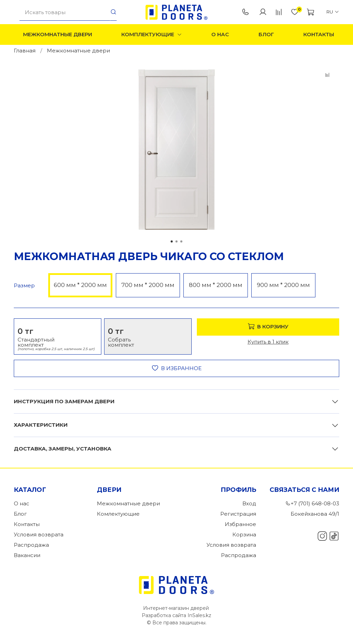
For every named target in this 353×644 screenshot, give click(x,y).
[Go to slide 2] (176, 241)
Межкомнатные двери (58, 34)
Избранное (240, 524)
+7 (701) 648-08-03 (246, 12)
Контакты (319, 34)
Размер (24, 286)
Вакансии (27, 555)
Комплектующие (152, 34)
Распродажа (31, 545)
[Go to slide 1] (172, 241)
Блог (266, 34)
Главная (25, 51)
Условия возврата (39, 534)
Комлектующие (118, 514)
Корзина (244, 534)
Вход (249, 503)
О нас (220, 34)
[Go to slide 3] (181, 241)
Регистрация (238, 514)
